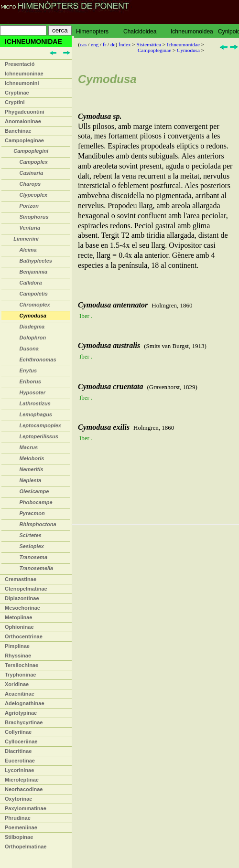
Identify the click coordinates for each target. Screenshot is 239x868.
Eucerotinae (20, 761)
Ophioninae (19, 627)
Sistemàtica (149, 44)
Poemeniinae (21, 827)
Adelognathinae (25, 703)
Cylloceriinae (21, 741)
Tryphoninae (20, 675)
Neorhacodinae (24, 789)
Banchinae (18, 131)
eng (95, 44)
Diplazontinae (22, 598)
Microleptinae (22, 780)
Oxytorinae (18, 799)
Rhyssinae (18, 656)
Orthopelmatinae (26, 847)
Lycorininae (19, 770)
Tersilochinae (22, 665)
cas (83, 44)
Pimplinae (17, 646)
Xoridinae (17, 684)
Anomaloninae (23, 121)
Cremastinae (21, 579)
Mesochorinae (22, 608)
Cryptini (15, 102)
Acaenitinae (20, 694)
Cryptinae (17, 93)
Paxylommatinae (26, 808)
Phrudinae (18, 818)
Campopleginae (24, 140)
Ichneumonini (22, 83)
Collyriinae (18, 732)
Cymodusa (188, 50)
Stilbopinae (19, 837)
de (113, 44)
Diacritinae (18, 751)
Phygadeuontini (25, 112)
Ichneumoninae (24, 74)
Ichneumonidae (183, 44)
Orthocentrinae (24, 636)
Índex (125, 44)
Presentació (20, 64)
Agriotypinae (21, 713)
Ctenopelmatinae (26, 589)
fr (104, 44)
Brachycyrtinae (24, 722)
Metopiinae (18, 617)
